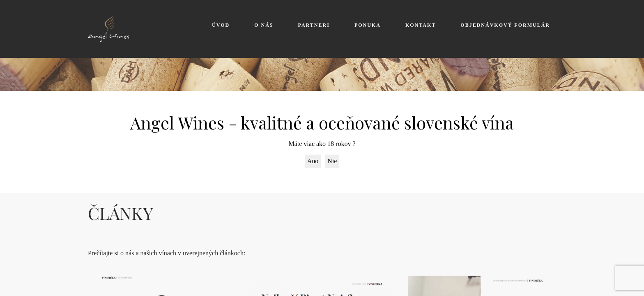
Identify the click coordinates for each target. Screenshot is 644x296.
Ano (313, 161)
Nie (332, 161)
